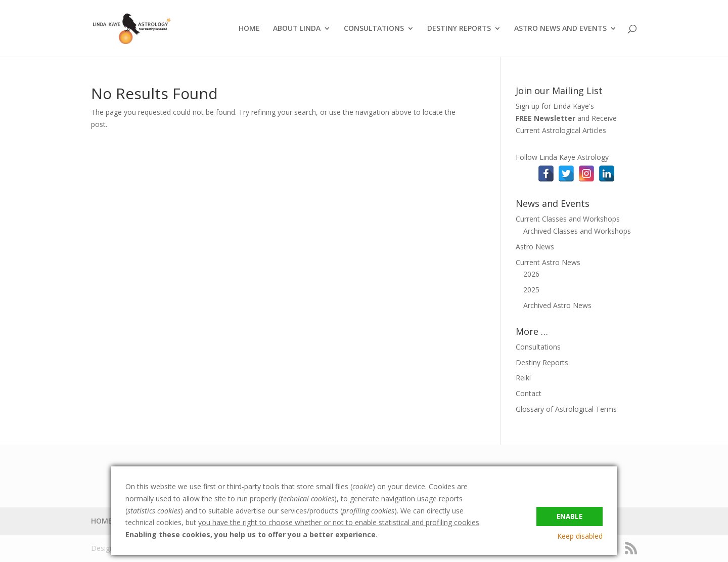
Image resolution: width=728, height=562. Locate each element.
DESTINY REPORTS (459, 29)
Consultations (538, 347)
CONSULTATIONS (374, 29)
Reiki (523, 378)
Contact (529, 393)
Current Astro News (548, 262)
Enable (570, 515)
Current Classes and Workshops (568, 219)
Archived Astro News (557, 305)
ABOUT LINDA (297, 29)
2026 (531, 274)
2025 (531, 290)
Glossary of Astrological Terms (566, 409)
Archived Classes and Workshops (577, 231)
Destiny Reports (542, 362)
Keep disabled (580, 536)
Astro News (535, 247)
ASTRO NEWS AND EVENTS (560, 29)
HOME (249, 29)
